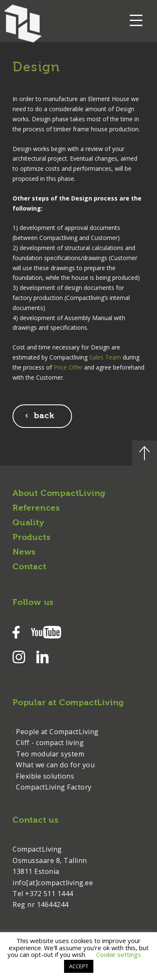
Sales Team (105, 357)
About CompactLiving (59, 494)
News (24, 553)
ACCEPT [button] (79, 966)
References (36, 508)
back (44, 416)
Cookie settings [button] (119, 954)
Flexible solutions (45, 776)
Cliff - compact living (50, 743)
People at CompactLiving (57, 732)
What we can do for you (55, 765)
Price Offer (68, 367)
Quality (28, 523)
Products (31, 538)
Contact (30, 567)
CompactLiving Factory (54, 787)
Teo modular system (50, 754)
